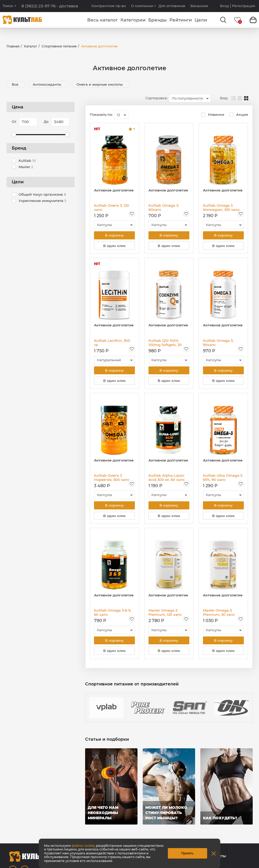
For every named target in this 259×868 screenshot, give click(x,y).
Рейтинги (181, 20)
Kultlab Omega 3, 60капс (164, 207)
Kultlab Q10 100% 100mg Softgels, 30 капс (165, 343)
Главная (13, 46)
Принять (187, 853)
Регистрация (244, 6)
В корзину (114, 235)
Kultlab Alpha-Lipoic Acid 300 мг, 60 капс (167, 479)
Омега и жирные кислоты (100, 84)
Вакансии (199, 6)
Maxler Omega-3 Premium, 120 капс (165, 615)
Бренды (158, 20)
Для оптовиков (172, 6)
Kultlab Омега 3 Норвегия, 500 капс (112, 479)
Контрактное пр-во (109, 6)
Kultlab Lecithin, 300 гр (112, 343)
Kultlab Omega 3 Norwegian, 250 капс (221, 207)
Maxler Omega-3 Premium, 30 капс (219, 615)
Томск (8, 6)
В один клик (114, 246)
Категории (133, 20)
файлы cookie (83, 846)
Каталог (31, 46)
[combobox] (190, 98)
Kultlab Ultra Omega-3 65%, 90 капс (223, 479)
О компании (142, 6)
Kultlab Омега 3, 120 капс (112, 207)
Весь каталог (103, 20)
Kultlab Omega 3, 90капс (218, 343)
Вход (224, 6)
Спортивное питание (59, 46)
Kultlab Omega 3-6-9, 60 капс (113, 615)
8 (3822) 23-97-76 (50, 6)
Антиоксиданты (47, 84)
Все (15, 84)
